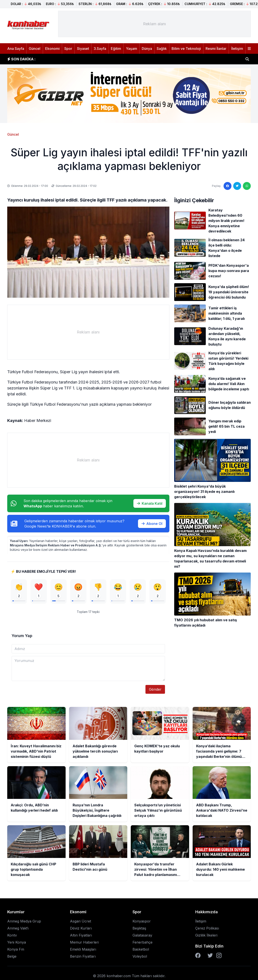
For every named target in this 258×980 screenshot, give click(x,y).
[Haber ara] (247, 59)
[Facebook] (198, 957)
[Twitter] (210, 957)
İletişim (237, 49)
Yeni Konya (17, 944)
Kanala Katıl (150, 503)
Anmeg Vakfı (18, 930)
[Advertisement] (155, 24)
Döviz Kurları (81, 930)
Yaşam (132, 49)
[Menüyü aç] (249, 49)
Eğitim (116, 49)
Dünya (147, 49)
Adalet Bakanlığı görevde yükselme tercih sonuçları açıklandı (95, 59)
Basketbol (141, 951)
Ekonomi (52, 49)
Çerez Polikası (207, 930)
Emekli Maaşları (83, 951)
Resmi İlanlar (216, 49)
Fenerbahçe (142, 944)
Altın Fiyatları (81, 937)
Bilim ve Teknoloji (186, 49)
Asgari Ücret (81, 922)
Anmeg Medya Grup (24, 922)
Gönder (155, 691)
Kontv (12, 937)
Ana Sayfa (16, 49)
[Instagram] (219, 957)
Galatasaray (142, 937)
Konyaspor (142, 922)
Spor (68, 49)
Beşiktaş (139, 930)
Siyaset (83, 49)
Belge (12, 958)
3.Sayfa (100, 49)
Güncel (35, 49)
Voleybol (140, 958)
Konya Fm (16, 951)
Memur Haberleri (84, 944)
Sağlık (162, 49)
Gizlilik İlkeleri (206, 937)
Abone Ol (152, 524)
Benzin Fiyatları (83, 958)
